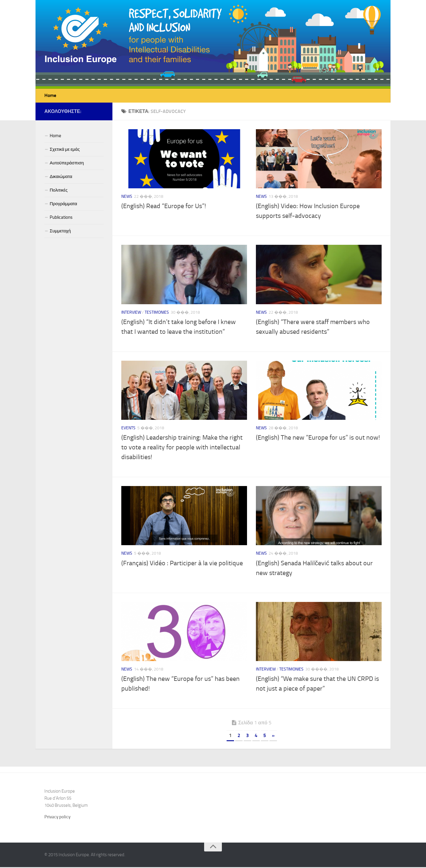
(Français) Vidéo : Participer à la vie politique (182, 564)
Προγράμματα (63, 205)
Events (128, 429)
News (127, 197)
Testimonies (157, 313)
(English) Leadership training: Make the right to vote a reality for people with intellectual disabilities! (182, 448)
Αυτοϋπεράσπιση (67, 164)
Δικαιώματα (61, 177)
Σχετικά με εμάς (65, 150)
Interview (131, 313)
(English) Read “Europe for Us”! (164, 207)
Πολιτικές (59, 191)
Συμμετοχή (60, 232)
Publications (61, 218)
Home (50, 96)
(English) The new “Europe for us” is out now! (318, 438)
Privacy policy (57, 818)
